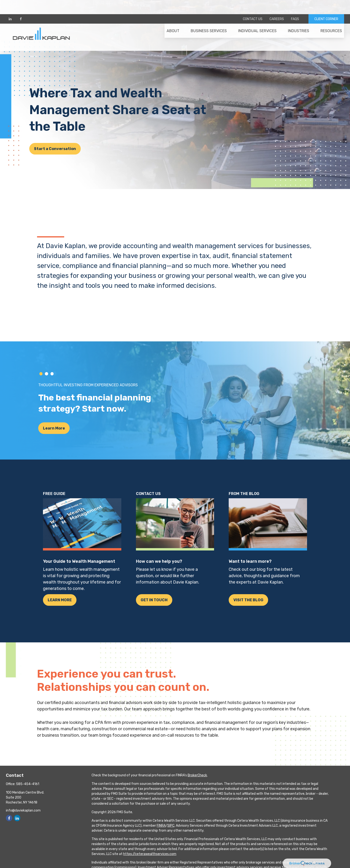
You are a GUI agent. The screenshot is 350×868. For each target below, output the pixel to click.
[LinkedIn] (10, 5)
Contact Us (253, 5)
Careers (277, 5)
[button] (173, 19)
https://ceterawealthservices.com (150, 854)
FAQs (295, 5)
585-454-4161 (28, 784)
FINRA (161, 826)
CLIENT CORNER (326, 5)
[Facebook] (21, 5)
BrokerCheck (197, 775)
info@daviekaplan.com (23, 810)
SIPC (171, 826)
